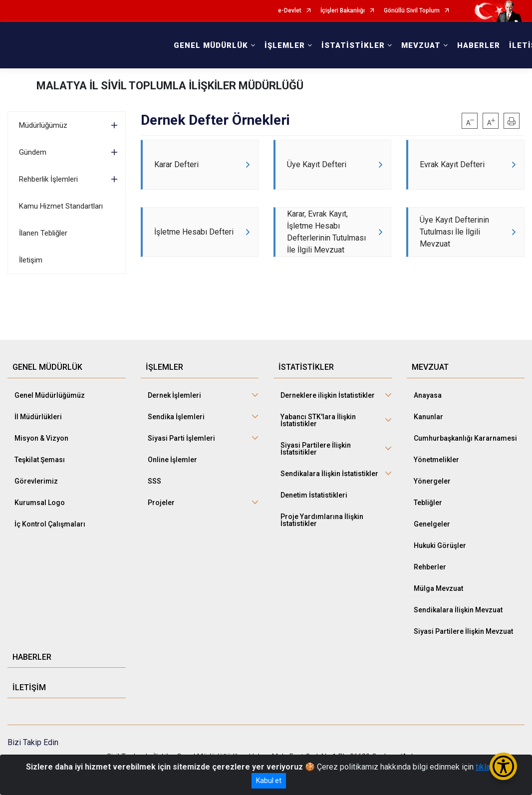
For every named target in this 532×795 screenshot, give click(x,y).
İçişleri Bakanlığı (343, 11)
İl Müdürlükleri (38, 417)
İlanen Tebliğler (43, 233)
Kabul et (269, 781)
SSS (154, 481)
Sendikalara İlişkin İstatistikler (329, 474)
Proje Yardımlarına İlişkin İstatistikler (322, 520)
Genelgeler (432, 524)
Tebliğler (428, 503)
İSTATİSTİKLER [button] (353, 45)
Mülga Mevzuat (438, 588)
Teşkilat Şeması (40, 460)
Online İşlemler (172, 460)
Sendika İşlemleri (176, 417)
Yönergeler (432, 481)
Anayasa (428, 395)
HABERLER (479, 45)
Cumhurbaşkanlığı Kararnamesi (465, 438)
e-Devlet (290, 11)
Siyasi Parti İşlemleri (181, 438)
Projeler (161, 503)
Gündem (33, 152)
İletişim (31, 260)
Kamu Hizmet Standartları (61, 206)
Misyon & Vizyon (41, 438)
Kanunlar (428, 417)
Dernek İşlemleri (174, 395)
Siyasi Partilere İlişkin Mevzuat (463, 631)
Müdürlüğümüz (43, 125)
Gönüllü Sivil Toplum (412, 11)
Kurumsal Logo (40, 503)
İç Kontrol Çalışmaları (50, 524)
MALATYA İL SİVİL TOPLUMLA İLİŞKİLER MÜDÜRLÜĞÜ (170, 86)
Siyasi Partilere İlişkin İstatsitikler (316, 449)
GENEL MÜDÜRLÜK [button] (211, 45)
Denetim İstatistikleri (314, 495)
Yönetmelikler (436, 460)
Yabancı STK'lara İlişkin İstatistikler (318, 420)
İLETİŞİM (29, 687)
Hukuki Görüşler (440, 545)
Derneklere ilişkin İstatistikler (328, 395)
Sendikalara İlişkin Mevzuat (458, 610)
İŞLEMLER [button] (285, 45)
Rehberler (430, 567)
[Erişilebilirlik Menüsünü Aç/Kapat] (503, 766)
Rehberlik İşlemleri (48, 179)
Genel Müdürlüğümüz (50, 395)
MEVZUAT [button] (421, 45)
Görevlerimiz (36, 481)
